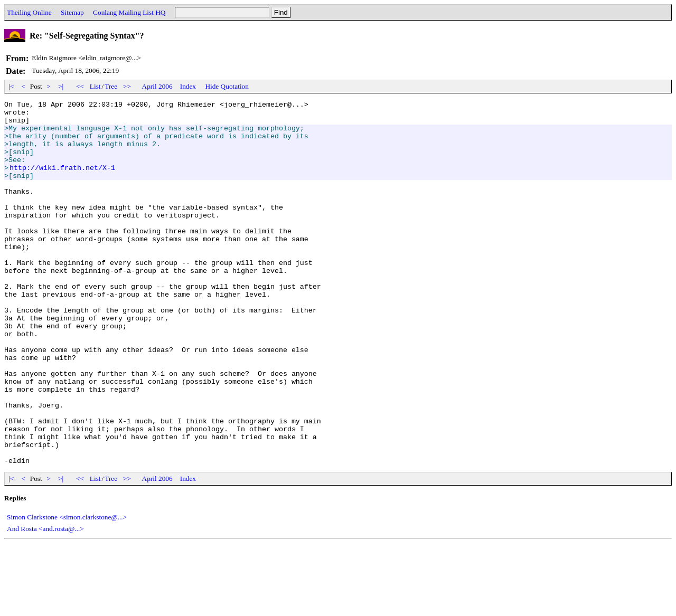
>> (127, 86)
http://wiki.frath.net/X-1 (62, 182)
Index (188, 86)
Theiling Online (29, 12)
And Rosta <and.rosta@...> (45, 601)
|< (11, 86)
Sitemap (72, 12)
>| (61, 86)
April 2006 (157, 86)
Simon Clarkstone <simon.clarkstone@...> (67, 590)
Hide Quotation (227, 86)
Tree (111, 86)
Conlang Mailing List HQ (129, 12)
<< (80, 86)
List (95, 86)
